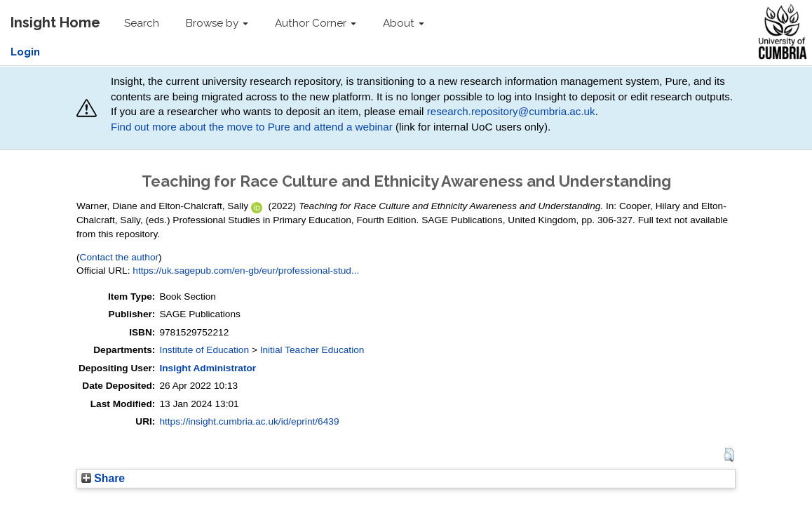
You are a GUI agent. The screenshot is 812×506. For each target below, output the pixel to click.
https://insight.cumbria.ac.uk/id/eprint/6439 (249, 421)
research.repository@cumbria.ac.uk (511, 111)
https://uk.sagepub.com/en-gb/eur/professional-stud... (246, 271)
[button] (729, 455)
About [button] (404, 23)
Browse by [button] (217, 23)
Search (142, 23)
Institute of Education (204, 350)
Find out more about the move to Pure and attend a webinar (252, 127)
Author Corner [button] (316, 23)
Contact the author (120, 257)
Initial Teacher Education (312, 350)
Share (103, 478)
